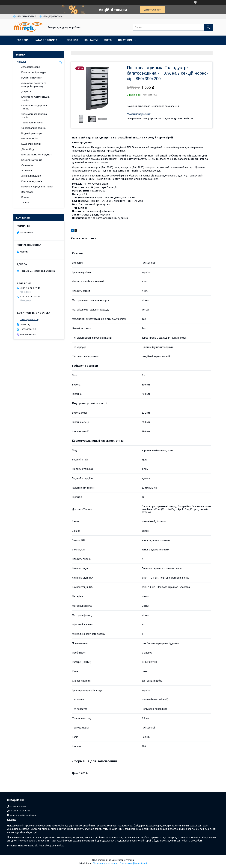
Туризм (25, 203)
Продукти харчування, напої (37, 187)
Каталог (22, 62)
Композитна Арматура (34, 72)
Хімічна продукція (31, 176)
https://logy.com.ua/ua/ (52, 846)
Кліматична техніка (32, 160)
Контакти (91, 40)
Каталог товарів (46, 40)
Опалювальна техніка (33, 128)
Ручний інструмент (32, 78)
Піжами (25, 197)
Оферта (12, 819)
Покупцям (125, 40)
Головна (23, 40)
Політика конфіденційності (22, 815)
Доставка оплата (17, 806)
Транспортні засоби (32, 123)
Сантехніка (27, 165)
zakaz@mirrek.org (30, 319)
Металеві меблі (30, 139)
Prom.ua (130, 860)
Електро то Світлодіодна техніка (35, 98)
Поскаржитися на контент (106, 863)
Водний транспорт (32, 133)
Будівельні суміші (31, 144)
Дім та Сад (28, 149)
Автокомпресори (31, 67)
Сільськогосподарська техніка (34, 107)
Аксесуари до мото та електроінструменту (34, 85)
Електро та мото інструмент (37, 155)
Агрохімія (27, 171)
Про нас (72, 40)
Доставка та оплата (18, 811)
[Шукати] (208, 27)
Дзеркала (27, 92)
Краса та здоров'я (32, 181)
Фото (108, 40)
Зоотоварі (27, 192)
